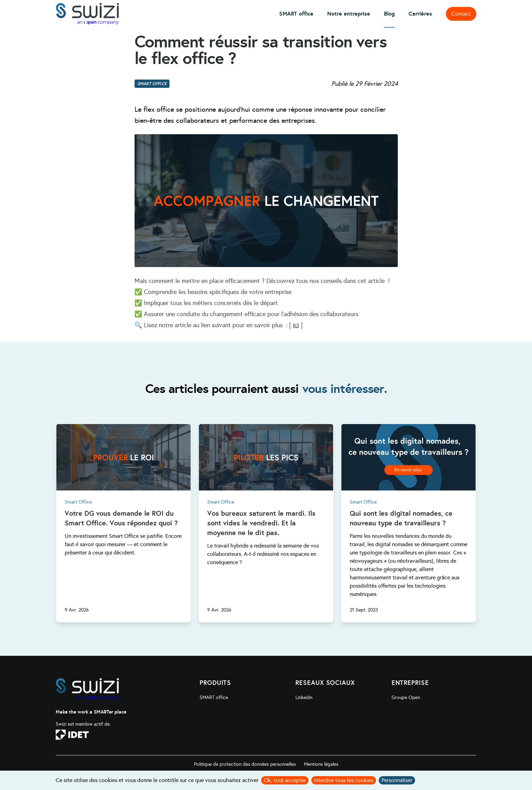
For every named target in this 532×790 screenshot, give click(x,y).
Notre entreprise (349, 14)
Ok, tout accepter (285, 780)
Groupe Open (406, 697)
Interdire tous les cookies (344, 780)
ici (296, 325)
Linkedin (304, 697)
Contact (461, 14)
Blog (389, 14)
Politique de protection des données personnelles (245, 764)
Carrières (420, 14)
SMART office (296, 14)
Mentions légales (321, 764)
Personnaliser (397, 780)
